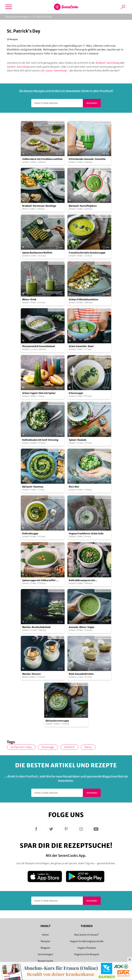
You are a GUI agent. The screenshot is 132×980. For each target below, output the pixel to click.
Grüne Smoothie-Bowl (81, 346)
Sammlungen (45, 954)
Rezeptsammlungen (17, 17)
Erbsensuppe (76, 393)
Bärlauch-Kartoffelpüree (83, 206)
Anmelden (92, 103)
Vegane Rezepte (87, 948)
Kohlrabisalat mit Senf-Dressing (40, 440)
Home (45, 935)
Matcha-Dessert (31, 674)
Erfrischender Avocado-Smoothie (87, 159)
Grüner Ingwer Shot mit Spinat (39, 393)
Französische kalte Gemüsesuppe (87, 253)
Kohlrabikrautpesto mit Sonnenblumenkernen (82, 581)
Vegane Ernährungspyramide (87, 941)
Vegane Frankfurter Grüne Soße (86, 534)
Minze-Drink (29, 300)
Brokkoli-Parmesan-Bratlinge (39, 206)
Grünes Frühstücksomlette (84, 300)
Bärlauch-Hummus (33, 487)
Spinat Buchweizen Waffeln (37, 253)
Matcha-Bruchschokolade (36, 627)
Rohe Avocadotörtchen (81, 674)
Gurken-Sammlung (18, 67)
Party (88, 747)
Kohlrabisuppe (30, 534)
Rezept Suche (45, 961)
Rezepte (45, 941)
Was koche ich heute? (87, 935)
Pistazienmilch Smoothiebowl (39, 346)
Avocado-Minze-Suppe (82, 627)
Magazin (45, 948)
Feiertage (48, 747)
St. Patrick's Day (42, 17)
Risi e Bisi (74, 487)
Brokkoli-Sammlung (107, 63)
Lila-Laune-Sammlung (53, 71)
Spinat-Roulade (78, 440)
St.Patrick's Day (21, 747)
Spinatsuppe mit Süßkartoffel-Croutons (39, 581)
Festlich (69, 747)
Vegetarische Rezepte (87, 954)
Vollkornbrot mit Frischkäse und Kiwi (42, 159)
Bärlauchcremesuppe (57, 721)
